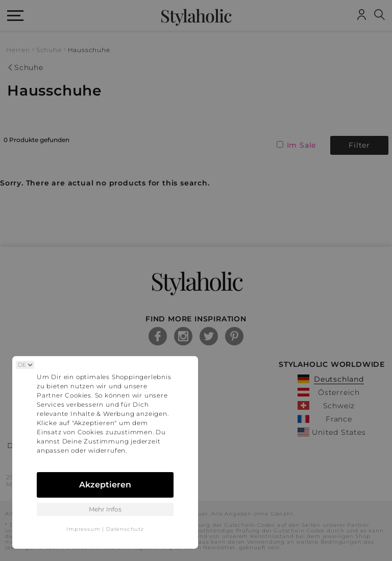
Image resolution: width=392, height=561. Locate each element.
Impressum (83, 529)
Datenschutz (125, 529)
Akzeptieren (105, 485)
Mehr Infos (105, 509)
